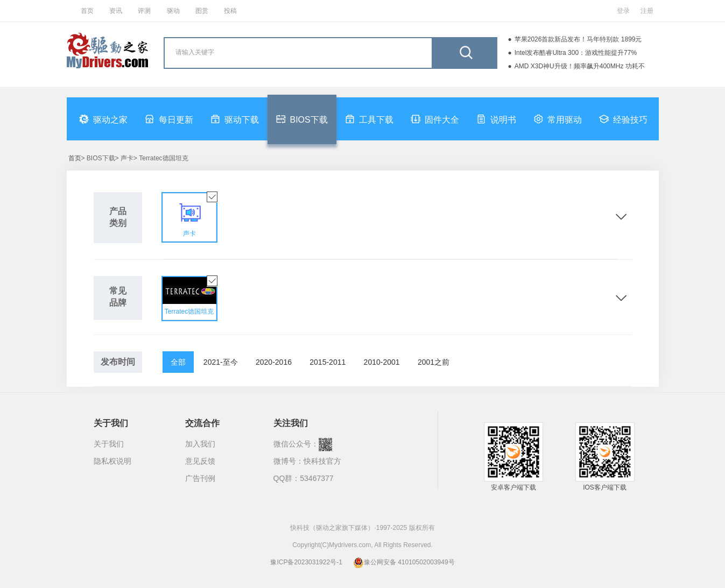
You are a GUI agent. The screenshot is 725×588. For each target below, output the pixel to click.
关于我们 (109, 444)
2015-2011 (328, 362)
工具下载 (369, 119)
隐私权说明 (112, 461)
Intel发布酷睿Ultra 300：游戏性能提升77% (576, 53)
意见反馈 (200, 461)
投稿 (230, 11)
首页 (87, 11)
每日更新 (169, 119)
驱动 (173, 11)
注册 (647, 11)
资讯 (116, 11)
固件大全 (435, 119)
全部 (178, 362)
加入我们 (200, 444)
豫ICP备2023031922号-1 (306, 562)
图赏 (202, 11)
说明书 (496, 119)
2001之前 (434, 362)
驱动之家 (103, 119)
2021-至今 (221, 362)
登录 (623, 11)
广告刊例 (200, 478)
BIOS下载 (302, 119)
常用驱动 (558, 119)
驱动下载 (235, 119)
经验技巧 (623, 119)
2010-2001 (382, 362)
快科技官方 (322, 461)
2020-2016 (274, 362)
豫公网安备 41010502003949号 (404, 562)
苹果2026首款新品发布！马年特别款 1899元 (578, 39)
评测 (144, 11)
